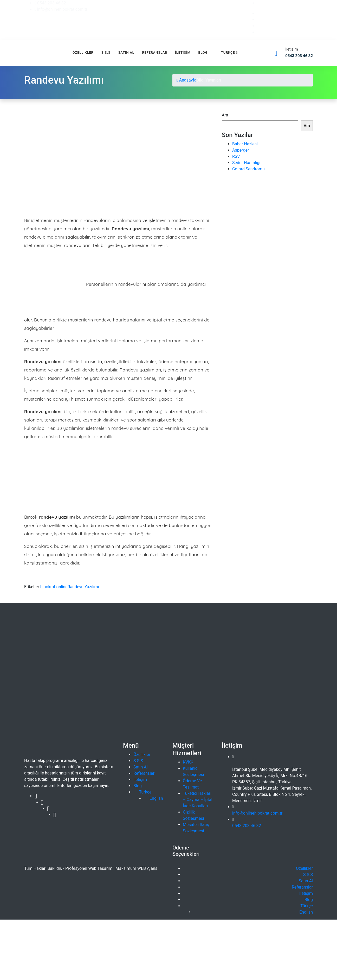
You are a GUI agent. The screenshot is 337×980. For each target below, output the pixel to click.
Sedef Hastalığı (246, 163)
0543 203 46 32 (247, 826)
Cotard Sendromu (248, 169)
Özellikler (83, 52)
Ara (225, 115)
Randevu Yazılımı (83, 587)
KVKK (188, 762)
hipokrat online (54, 587)
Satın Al (126, 52)
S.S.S (106, 52)
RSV (236, 156)
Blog (203, 52)
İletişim (183, 52)
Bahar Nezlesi (245, 144)
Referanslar (155, 52)
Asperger (241, 150)
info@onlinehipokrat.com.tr (257, 813)
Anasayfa (187, 80)
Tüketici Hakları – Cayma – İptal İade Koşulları (197, 800)
